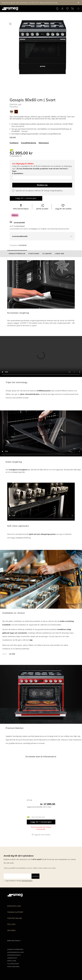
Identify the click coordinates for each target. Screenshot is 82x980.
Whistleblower (13, 967)
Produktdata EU (16, 156)
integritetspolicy (56, 191)
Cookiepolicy (12, 958)
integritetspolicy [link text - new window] (27, 881)
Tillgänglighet (13, 964)
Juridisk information (15, 949)
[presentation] (41, 356)
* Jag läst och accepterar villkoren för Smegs (39, 191)
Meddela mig (42, 185)
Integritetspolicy (14, 955)
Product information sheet (38, 817)
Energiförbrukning (29, 143)
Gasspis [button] (25, 131)
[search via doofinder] (57, 9)
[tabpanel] (43, 49)
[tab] (17, 254)
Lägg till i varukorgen (26, 198)
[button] (10, 24)
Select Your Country (13, 941)
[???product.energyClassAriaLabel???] (12, 150)
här (31, 640)
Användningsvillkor (15, 952)
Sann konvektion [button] (18, 126)
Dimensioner (44, 143)
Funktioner (14, 143)
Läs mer (13, 137)
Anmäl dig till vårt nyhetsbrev (19, 856)
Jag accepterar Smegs (19, 881)
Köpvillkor (12, 961)
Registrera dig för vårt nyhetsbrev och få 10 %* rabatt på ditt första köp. (30, 3)
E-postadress (18, 173)
